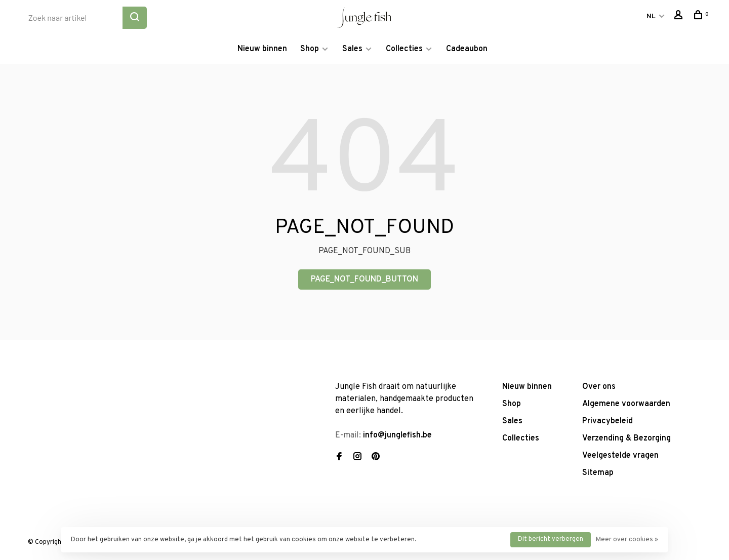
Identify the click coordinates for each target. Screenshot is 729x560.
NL (651, 16)
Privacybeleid (607, 421)
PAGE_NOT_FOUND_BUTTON (364, 279)
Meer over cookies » (627, 540)
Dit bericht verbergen (551, 539)
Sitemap (598, 473)
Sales (352, 49)
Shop (310, 49)
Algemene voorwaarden (626, 404)
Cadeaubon (467, 49)
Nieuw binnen (262, 49)
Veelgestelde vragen (620, 456)
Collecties (404, 49)
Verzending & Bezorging (626, 438)
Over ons (599, 387)
